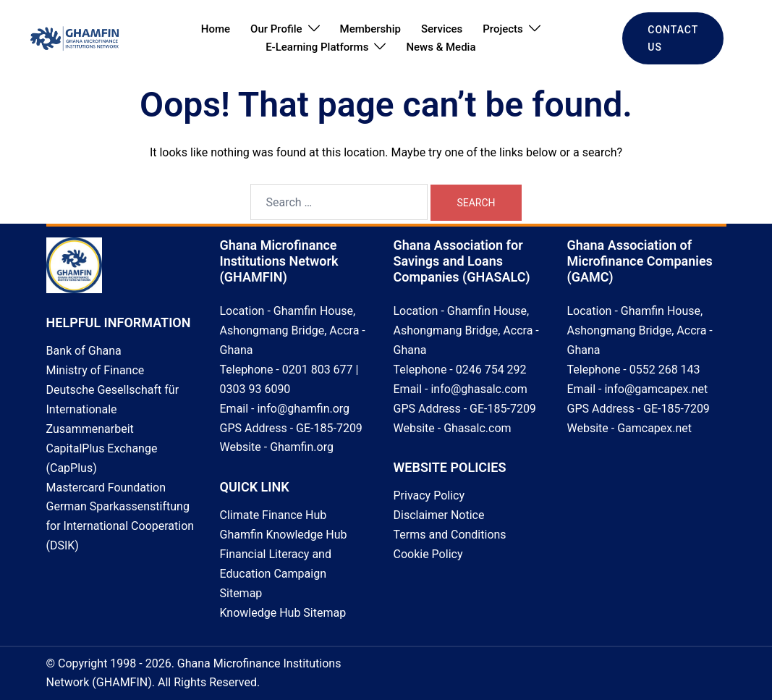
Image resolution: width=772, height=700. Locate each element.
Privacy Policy (429, 496)
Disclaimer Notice (439, 515)
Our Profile (276, 29)
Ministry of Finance (96, 370)
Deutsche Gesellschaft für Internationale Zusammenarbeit (113, 409)
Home (216, 29)
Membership (370, 29)
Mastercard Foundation (106, 488)
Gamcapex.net (654, 428)
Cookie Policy (428, 554)
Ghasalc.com (477, 428)
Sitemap (241, 593)
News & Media (441, 47)
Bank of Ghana (84, 351)
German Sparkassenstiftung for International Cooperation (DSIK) (120, 526)
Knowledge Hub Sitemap (283, 613)
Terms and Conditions (450, 535)
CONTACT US (673, 38)
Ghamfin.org (302, 447)
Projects (503, 29)
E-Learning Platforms (317, 47)
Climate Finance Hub (273, 515)
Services (442, 29)
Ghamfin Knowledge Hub (284, 535)
